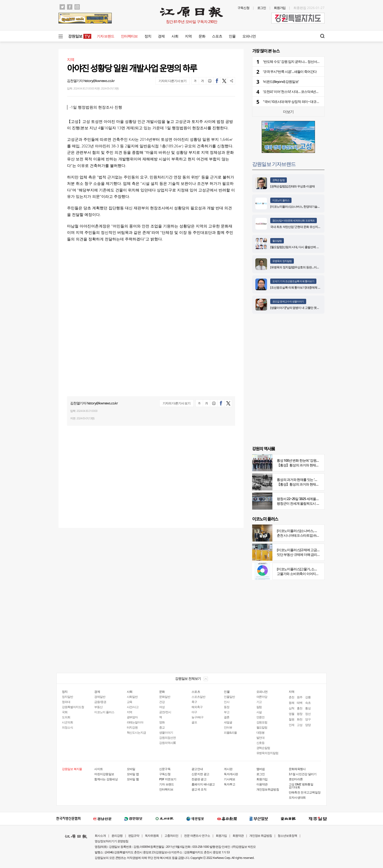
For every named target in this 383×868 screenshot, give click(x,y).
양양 (308, 725)
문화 (202, 36)
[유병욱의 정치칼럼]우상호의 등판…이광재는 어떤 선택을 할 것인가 (311, 267)
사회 (175, 36)
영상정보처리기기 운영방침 (111, 841)
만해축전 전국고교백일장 (305, 792)
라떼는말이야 (135, 722)
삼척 (292, 708)
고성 (300, 725)
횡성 (308, 708)
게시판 (228, 769)
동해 (292, 703)
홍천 (300, 708)
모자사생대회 (297, 797)
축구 (194, 702)
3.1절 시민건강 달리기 (303, 774)
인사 (227, 702)
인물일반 (229, 697)
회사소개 (100, 836)
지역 (188, 36)
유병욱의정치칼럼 (267, 753)
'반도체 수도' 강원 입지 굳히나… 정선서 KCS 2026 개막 (300, 62)
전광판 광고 (199, 779)
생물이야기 (166, 732)
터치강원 (132, 727)
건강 (162, 702)
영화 (162, 722)
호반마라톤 (296, 779)
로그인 (262, 8)
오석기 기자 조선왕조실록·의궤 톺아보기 (293, 281)
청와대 (66, 702)
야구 (194, 712)
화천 (300, 719)
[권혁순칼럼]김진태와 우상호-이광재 (292, 186)
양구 (308, 719)
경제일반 (100, 697)
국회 (65, 712)
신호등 (261, 743)
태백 (300, 703)
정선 (308, 714)
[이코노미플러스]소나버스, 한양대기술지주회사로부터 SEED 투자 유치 (313, 206)
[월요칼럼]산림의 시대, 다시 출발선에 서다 (296, 247)
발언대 (261, 738)
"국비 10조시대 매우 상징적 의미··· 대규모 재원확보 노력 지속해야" (309, 102)
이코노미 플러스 (281, 200)
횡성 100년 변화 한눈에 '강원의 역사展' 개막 (307, 460)
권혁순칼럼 (263, 748)
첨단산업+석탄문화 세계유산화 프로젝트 (294, 221)
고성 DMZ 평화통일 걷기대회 (301, 786)
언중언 (261, 717)
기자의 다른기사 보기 (172, 81)
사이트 (99, 769)
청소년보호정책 (287, 836)
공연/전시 (165, 712)
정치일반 (67, 697)
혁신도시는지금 (136, 732)
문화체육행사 (297, 769)
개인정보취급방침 (268, 789)
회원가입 (280, 8)
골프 (194, 722)
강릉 (308, 697)
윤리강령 (117, 836)
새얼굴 (228, 722)
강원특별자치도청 (73, 707)
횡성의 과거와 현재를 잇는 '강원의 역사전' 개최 (309, 480)
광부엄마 (132, 717)
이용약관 (262, 784)
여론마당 (262, 697)
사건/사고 (133, 707)
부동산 (98, 707)
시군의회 (67, 722)
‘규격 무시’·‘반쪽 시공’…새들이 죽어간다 (290, 72)
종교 (162, 727)
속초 (308, 703)
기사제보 (229, 779)
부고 (227, 712)
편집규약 (134, 836)
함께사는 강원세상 (106, 779)
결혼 (227, 717)
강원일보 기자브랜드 (274, 164)
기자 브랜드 (105, 36)
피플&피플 (230, 732)
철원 (292, 719)
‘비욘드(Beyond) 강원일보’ (281, 82)
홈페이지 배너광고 (203, 784)
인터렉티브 (129, 36)
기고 (259, 702)
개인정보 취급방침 (261, 836)
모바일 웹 (133, 779)
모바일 (131, 769)
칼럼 (259, 707)
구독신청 (243, 8)
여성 (162, 707)
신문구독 (165, 769)
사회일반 (132, 697)
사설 (259, 712)
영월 (292, 714)
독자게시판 (231, 774)
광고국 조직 (199, 789)
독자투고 (229, 784)
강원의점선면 (167, 738)
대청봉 (261, 732)
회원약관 (238, 836)
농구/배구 (197, 717)
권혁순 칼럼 (279, 180)
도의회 (66, 717)
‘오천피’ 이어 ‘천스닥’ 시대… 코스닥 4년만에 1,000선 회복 (302, 92)
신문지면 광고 (200, 774)
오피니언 (249, 36)
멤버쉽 (261, 769)
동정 (227, 707)
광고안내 (197, 769)
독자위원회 (152, 836)
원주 (300, 697)
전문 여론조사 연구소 (197, 836)
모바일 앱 (133, 774)
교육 (130, 702)
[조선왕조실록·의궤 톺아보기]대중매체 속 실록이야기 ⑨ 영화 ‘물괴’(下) (313, 287)
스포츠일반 (198, 697)
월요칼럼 (277, 241)
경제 (161, 36)
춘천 (292, 697)
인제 (292, 725)
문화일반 (165, 697)
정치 (148, 36)
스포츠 (217, 36)
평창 (300, 714)
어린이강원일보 (104, 774)
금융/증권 (100, 702)
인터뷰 (228, 727)
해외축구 (197, 707)
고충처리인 (171, 836)
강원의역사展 (167, 743)
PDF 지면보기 (168, 779)
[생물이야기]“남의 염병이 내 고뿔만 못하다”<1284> (301, 308)
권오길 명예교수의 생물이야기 (288, 301)
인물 (232, 36)
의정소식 (67, 727)
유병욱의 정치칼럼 (282, 261)
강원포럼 (262, 722)
